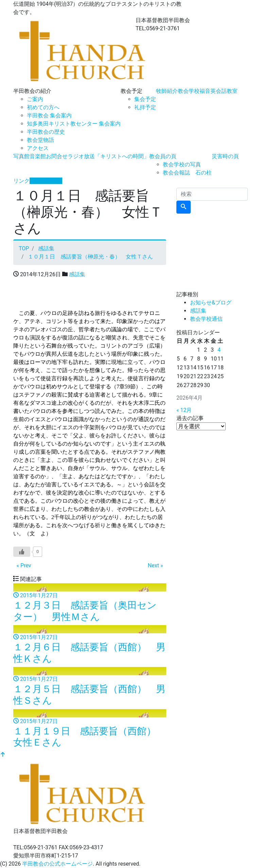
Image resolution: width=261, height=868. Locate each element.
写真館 (21, 156)
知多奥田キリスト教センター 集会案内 (74, 124)
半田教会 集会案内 (49, 115)
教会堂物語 (40, 140)
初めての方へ (43, 107)
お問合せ (57, 156)
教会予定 (132, 91)
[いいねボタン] (22, 552)
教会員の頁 (163, 156)
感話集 (77, 274)
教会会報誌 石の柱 (187, 173)
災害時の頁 (225, 156)
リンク (21, 181)
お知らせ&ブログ (211, 303)
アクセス (38, 148)
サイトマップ (46, 181)
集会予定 (145, 99)
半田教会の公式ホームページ (57, 864)
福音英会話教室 (219, 91)
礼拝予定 (145, 107)
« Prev (24, 565)
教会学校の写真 (182, 164)
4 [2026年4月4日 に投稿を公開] (219, 350)
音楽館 (38, 156)
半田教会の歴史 (46, 132)
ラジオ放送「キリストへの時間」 (108, 156)
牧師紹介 (167, 91)
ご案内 (35, 99)
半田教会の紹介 (32, 91)
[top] (3, 755)
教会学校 (189, 91)
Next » (155, 565)
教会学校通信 (206, 319)
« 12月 (184, 410)
